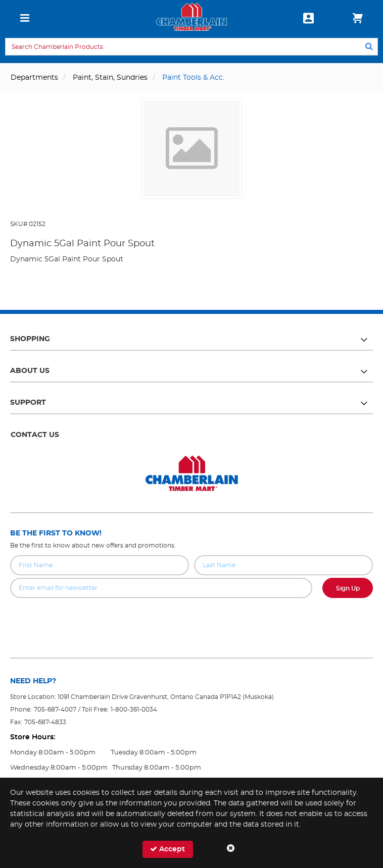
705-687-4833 (45, 722)
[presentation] (191, 620)
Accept (167, 849)
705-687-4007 (55, 710)
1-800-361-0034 (134, 710)
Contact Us (35, 435)
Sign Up (348, 588)
